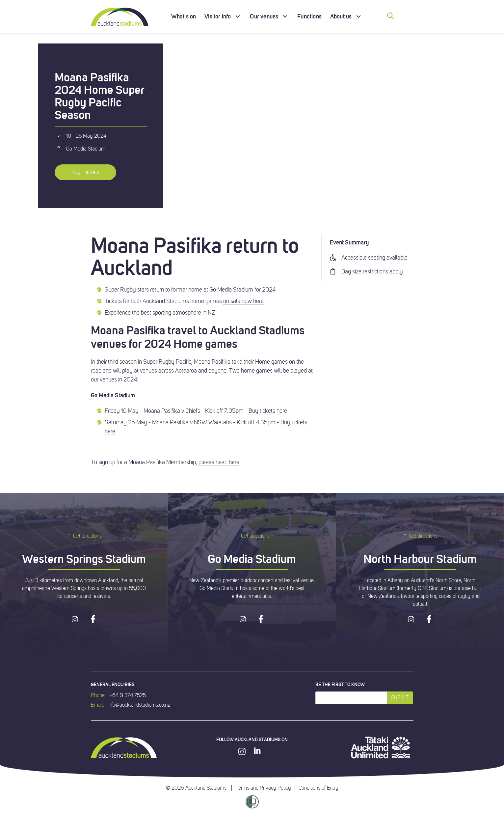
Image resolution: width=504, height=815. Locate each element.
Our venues (264, 16)
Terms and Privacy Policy (263, 788)
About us (341, 16)
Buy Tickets (86, 172)
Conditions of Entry (318, 788)
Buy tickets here (268, 411)
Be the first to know (340, 685)
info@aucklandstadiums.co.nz (139, 705)
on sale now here (243, 301)
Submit (400, 698)
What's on (184, 16)
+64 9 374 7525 (128, 695)
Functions (309, 16)
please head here (219, 462)
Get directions (84, 536)
